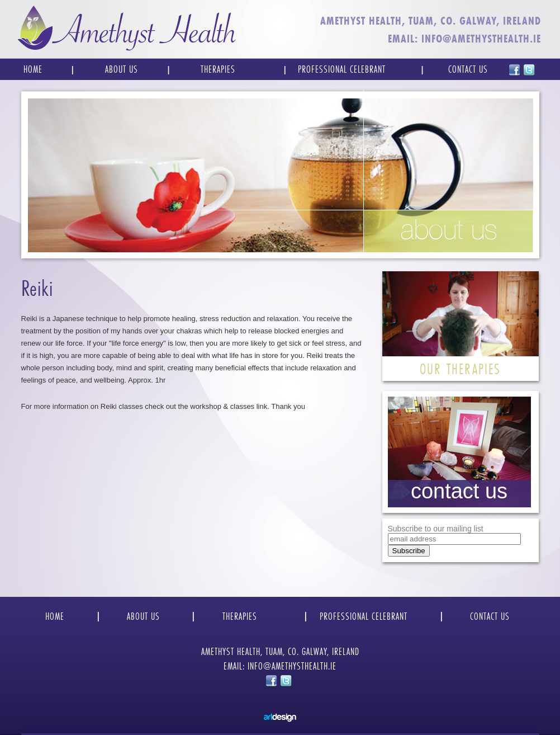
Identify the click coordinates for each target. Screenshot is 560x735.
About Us (122, 69)
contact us (459, 491)
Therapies (218, 69)
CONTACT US (490, 616)
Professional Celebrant (342, 69)
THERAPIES (240, 616)
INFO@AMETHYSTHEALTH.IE (481, 38)
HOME (55, 616)
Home (33, 69)
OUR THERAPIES (460, 369)
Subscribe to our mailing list (436, 529)
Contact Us (468, 69)
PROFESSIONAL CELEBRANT (364, 616)
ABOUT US (143, 616)
